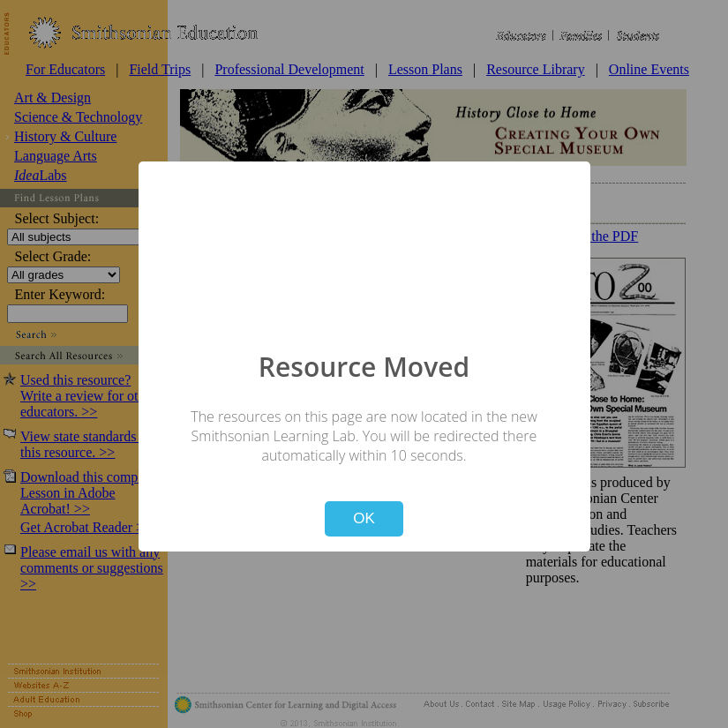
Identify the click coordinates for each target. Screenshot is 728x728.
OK (364, 518)
